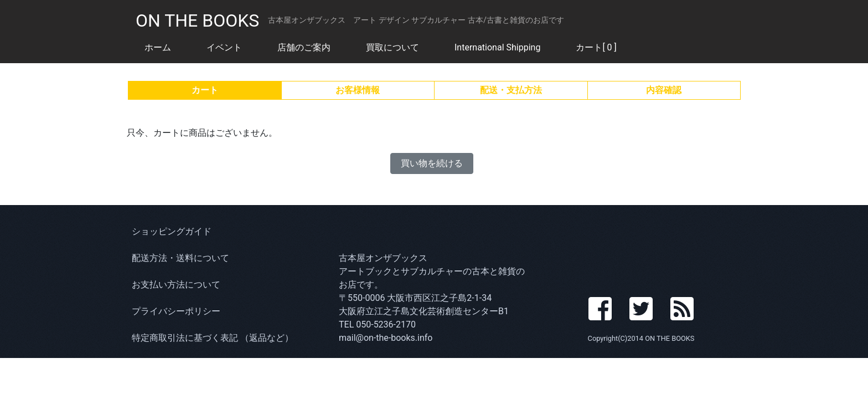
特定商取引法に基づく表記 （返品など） (213, 338)
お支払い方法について (176, 285)
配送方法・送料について (180, 258)
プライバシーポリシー (176, 311)
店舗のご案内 (304, 47)
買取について (392, 47)
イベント (224, 47)
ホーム (158, 47)
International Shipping (497, 47)
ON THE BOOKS (197, 21)
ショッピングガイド (172, 231)
